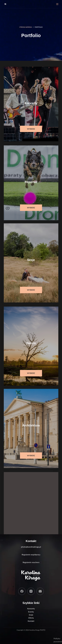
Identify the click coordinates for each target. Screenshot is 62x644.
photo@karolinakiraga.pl (31, 547)
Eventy (31, 612)
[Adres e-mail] (40, 591)
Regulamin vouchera (31, 562)
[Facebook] (22, 591)
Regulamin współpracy (31, 555)
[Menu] (57, 4)
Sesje (31, 615)
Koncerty (31, 608)
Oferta (31, 618)
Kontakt (31, 621)
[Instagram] (31, 591)
